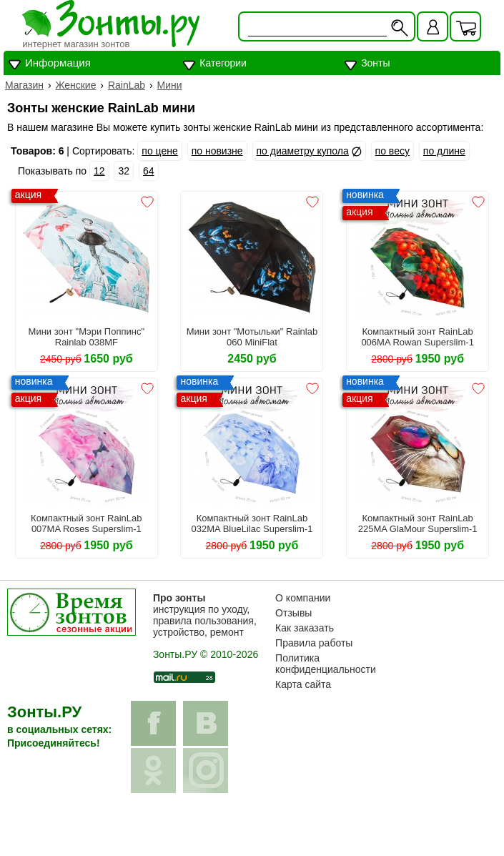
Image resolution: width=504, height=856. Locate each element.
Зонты (375, 63)
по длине (444, 151)
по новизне (217, 151)
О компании (303, 598)
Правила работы (314, 643)
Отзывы (293, 613)
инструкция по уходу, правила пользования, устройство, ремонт (205, 615)
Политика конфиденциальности (326, 664)
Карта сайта (303, 684)
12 (99, 171)
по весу (392, 151)
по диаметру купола (303, 151)
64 (149, 171)
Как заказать (305, 628)
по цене (159, 151)
